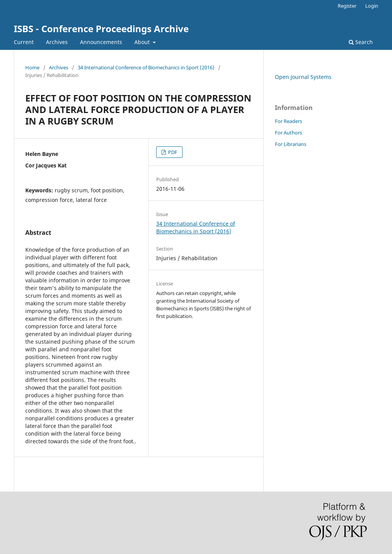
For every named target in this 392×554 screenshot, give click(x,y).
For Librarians (291, 144)
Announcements (101, 42)
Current (24, 42)
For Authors (288, 133)
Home (32, 67)
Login (372, 6)
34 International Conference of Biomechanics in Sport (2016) (146, 67)
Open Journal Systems (303, 77)
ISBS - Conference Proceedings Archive (101, 29)
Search (361, 42)
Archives (57, 42)
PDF (172, 152)
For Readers (288, 121)
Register (347, 6)
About (143, 42)
